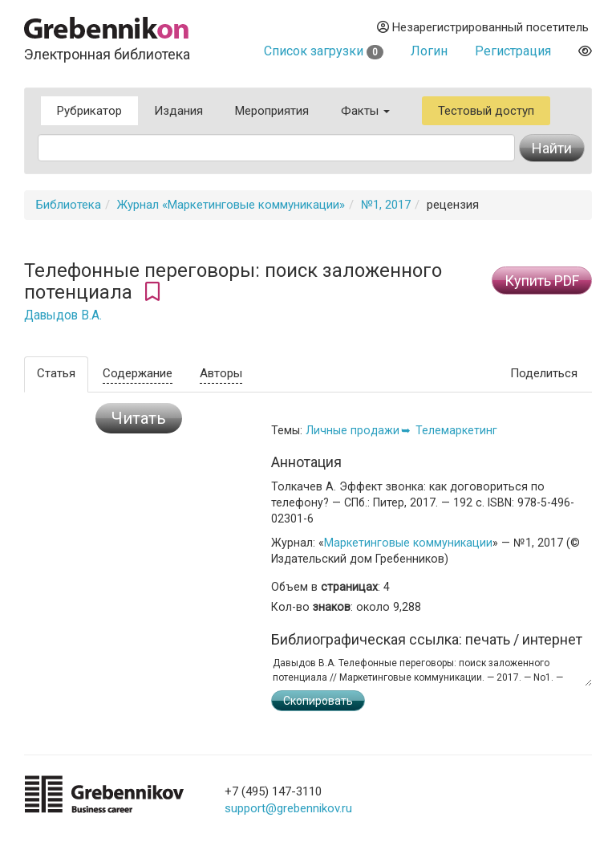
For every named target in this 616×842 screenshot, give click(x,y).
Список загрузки (324, 51)
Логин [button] (429, 51)
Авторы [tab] (221, 373)
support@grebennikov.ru (288, 808)
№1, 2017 (386, 205)
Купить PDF (542, 281)
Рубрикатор (89, 111)
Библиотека (69, 205)
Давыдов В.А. (63, 315)
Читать (139, 418)
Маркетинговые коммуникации (408, 543)
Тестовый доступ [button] (486, 111)
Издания (178, 111)
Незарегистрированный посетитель (483, 27)
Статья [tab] (56, 373)
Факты (365, 111)
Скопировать (318, 701)
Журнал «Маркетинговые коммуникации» (231, 205)
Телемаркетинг (456, 430)
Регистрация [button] (513, 51)
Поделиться (544, 373)
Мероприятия (272, 111)
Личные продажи (353, 430)
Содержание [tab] (138, 373)
